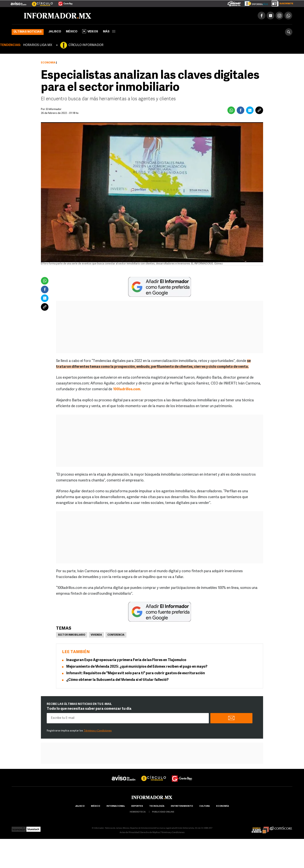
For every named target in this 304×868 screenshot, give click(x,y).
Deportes (137, 806)
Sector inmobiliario (72, 635)
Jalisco (55, 32)
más (109, 32)
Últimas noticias (28, 32)
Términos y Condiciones (98, 731)
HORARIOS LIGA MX (38, 45)
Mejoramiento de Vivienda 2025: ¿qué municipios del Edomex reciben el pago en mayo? (137, 667)
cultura (205, 806)
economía (223, 806)
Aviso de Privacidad (129, 833)
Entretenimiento (182, 806)
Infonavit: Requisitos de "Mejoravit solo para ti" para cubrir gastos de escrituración (136, 673)
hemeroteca (138, 812)
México (72, 32)
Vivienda (96, 635)
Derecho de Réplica (150, 833)
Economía (48, 63)
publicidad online (163, 812)
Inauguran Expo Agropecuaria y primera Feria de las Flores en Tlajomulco (126, 660)
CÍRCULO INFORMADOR (86, 45)
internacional (116, 806)
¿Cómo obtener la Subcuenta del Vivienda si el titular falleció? (117, 680)
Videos (90, 31)
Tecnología (157, 806)
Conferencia (116, 635)
